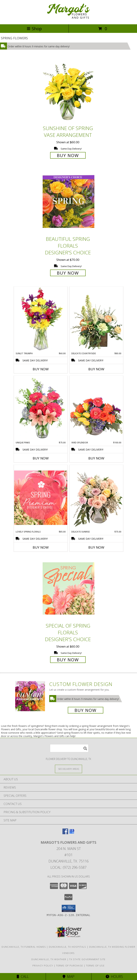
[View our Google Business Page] (72, 833)
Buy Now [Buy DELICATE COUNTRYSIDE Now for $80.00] (96, 369)
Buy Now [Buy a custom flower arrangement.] (86, 710)
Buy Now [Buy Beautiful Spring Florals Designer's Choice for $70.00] (68, 273)
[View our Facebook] (65, 833)
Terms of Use (95, 966)
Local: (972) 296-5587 (68, 867)
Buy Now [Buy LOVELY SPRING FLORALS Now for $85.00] (41, 547)
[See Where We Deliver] (68, 769)
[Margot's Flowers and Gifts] (68, 19)
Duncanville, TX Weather (49, 959)
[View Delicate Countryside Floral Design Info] (96, 319)
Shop (34, 28)
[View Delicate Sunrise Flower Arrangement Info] (96, 498)
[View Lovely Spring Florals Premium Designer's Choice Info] (41, 498)
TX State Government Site (87, 959)
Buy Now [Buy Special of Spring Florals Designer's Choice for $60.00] (68, 660)
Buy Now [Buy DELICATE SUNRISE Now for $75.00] (96, 547)
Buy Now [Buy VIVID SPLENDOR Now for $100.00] (96, 458)
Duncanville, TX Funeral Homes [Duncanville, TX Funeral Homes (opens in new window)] (24, 947)
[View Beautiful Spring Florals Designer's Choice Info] (68, 202)
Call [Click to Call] (23, 977)
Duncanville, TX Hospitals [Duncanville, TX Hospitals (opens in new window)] (68, 947)
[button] (69, 908)
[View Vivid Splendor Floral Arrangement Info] (96, 408)
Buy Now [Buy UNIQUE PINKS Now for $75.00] (41, 458)
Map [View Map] (68, 977)
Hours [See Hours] (114, 977)
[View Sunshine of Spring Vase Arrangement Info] (68, 91)
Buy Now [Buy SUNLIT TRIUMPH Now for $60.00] (41, 369)
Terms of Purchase (69, 966)
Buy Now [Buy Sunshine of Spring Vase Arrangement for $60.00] (68, 155)
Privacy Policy (43, 966)
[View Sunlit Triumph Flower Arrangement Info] (41, 319)
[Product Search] (69, 748)
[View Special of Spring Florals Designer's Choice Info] (68, 588)
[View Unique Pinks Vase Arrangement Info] (41, 408)
